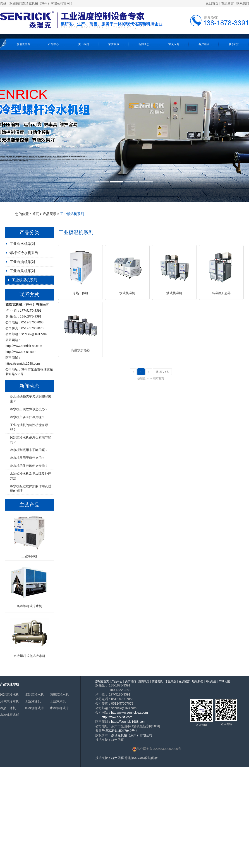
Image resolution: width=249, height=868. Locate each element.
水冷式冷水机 (34, 694)
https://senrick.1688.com (23, 364)
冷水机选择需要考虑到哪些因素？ (31, 399)
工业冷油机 (33, 701)
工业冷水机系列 (22, 244)
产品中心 (53, 44)
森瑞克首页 (23, 44)
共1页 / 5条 (162, 372)
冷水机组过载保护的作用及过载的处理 (31, 488)
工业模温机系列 (24, 280)
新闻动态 (144, 44)
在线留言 (227, 3)
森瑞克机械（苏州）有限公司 (132, 735)
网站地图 (211, 681)
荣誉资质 (114, 44)
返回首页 (212, 3)
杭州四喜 (117, 758)
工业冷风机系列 (22, 271)
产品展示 (50, 214)
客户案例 (204, 44)
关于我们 (84, 44)
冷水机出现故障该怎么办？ (29, 409)
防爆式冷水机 (59, 694)
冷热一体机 (8, 708)
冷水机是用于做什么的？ (27, 458)
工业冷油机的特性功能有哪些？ (29, 427)
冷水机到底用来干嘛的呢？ (29, 450)
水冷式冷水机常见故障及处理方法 (31, 476)
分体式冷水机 (10, 701)
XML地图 (225, 681)
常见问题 (174, 44)
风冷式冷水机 (10, 694)
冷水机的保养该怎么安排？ (29, 466)
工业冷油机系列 (22, 262)
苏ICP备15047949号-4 (122, 731)
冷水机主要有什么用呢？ (27, 417)
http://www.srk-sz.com (21, 352)
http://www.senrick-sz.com (24, 346)
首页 (36, 214)
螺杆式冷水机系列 (24, 253)
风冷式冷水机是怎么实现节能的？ (31, 440)
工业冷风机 (58, 701)
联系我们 (243, 3)
